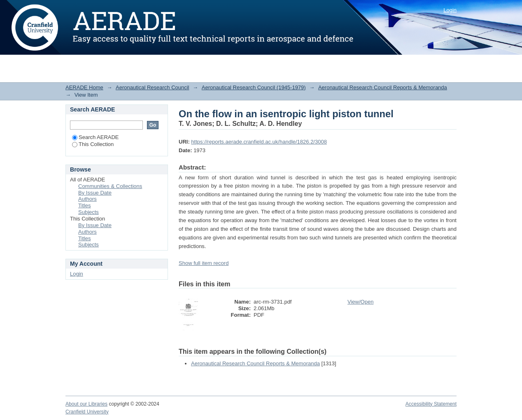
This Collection (93, 144)
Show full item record (204, 263)
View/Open (360, 302)
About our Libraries (86, 404)
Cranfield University (87, 412)
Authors (87, 199)
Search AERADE (96, 137)
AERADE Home (84, 87)
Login (450, 10)
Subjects (89, 212)
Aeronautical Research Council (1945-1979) (254, 87)
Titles (85, 205)
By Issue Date (95, 193)
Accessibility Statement (431, 404)
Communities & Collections (110, 186)
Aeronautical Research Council (152, 87)
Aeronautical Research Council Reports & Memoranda (383, 87)
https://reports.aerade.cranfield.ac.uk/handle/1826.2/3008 (259, 142)
